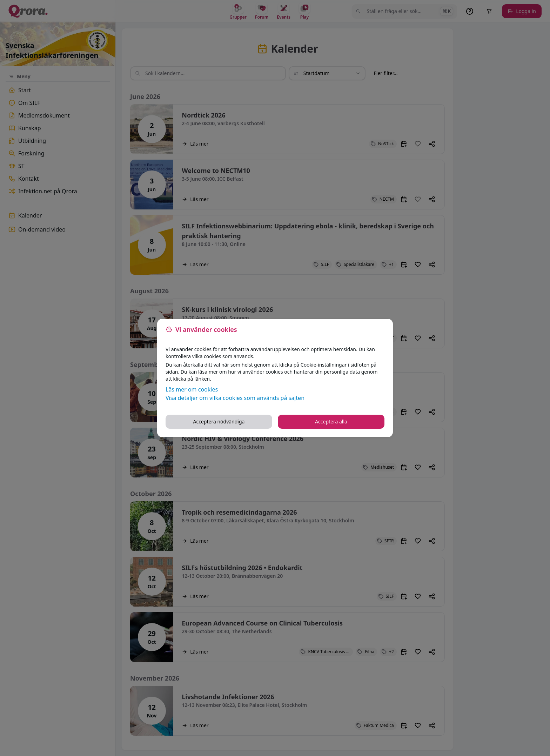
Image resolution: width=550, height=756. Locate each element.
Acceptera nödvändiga (219, 422)
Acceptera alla (331, 422)
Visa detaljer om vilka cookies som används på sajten (235, 398)
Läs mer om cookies (192, 389)
